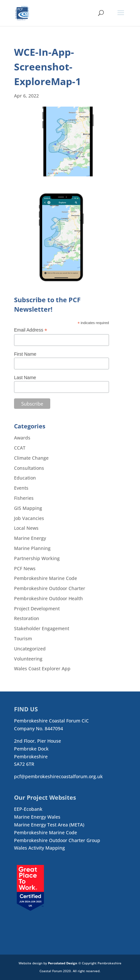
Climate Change (31, 458)
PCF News (25, 568)
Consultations (29, 468)
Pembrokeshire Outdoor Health (48, 598)
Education (25, 478)
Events (21, 488)
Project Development (37, 609)
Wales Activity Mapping (39, 848)
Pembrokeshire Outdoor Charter (50, 588)
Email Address (31, 330)
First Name (25, 354)
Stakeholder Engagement (42, 628)
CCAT (20, 448)
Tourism (23, 638)
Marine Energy (30, 538)
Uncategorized (30, 649)
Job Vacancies (29, 518)
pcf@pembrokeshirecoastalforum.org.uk (58, 776)
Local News (26, 528)
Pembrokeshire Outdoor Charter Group (57, 840)
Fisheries (24, 498)
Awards (22, 438)
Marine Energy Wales (37, 817)
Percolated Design (63, 963)
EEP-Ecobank (28, 809)
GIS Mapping (28, 508)
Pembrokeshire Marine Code (46, 578)
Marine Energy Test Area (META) (49, 825)
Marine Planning (32, 548)
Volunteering (28, 659)
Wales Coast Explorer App (42, 668)
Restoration (27, 618)
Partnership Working (37, 558)
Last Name (25, 378)
